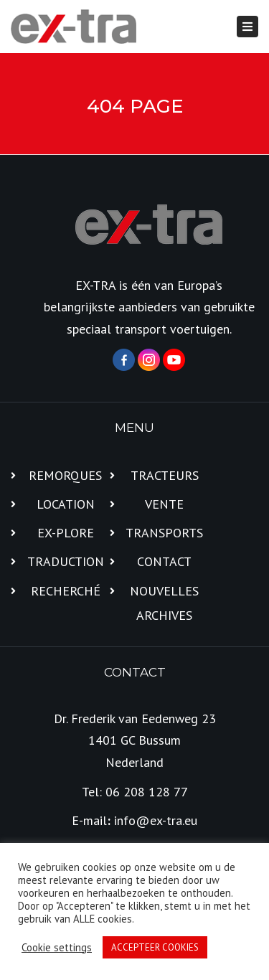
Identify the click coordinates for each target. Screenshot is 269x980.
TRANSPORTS (164, 533)
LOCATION (66, 504)
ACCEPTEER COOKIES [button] (155, 947)
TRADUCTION (66, 561)
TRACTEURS (165, 475)
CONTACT (164, 561)
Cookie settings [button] (57, 948)
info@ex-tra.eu (156, 820)
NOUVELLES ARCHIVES (164, 603)
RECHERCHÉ (66, 591)
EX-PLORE (66, 533)
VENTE (164, 504)
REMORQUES (65, 475)
